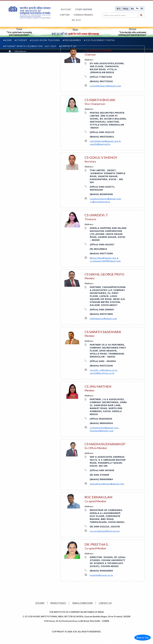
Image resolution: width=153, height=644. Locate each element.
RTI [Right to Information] (119, 9)
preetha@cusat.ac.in (101, 575)
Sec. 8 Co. (76, 20)
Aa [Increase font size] (132, 9)
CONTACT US (105, 603)
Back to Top (143, 638)
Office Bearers (20, 52)
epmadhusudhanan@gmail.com (107, 484)
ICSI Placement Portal (100, 41)
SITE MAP (40, 603)
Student (22, 41)
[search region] (123, 15)
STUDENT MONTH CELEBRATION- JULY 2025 (31, 47)
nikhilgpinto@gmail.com (103, 319)
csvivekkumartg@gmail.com (105, 86)
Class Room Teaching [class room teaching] (46, 41)
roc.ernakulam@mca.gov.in (105, 531)
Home (8, 41)
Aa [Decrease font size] (142, 8)
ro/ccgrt (66, 10)
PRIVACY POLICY (58, 603)
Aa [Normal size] (137, 8)
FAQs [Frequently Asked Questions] (126, 9)
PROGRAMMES (73, 41)
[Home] (10, 52)
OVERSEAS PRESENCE (83, 15)
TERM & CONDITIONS (82, 603)
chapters (65, 15)
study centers (84, 9)
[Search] (141, 15)
